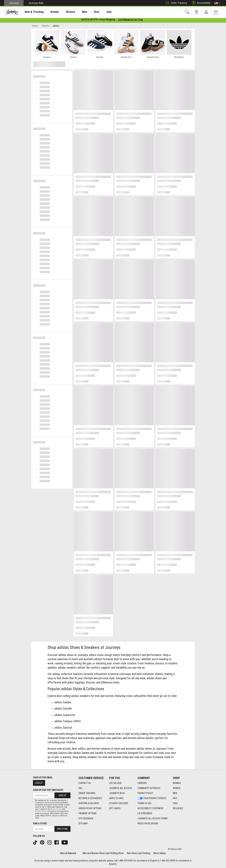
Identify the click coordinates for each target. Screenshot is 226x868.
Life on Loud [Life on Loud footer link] (115, 783)
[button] (217, 3)
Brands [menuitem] (50, 12)
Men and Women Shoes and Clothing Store (103, 853)
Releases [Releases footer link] (178, 809)
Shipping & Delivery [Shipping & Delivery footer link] (89, 803)
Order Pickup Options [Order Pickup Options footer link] (90, 809)
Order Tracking (175, 3)
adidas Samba (63, 703)
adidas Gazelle (63, 709)
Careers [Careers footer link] (142, 783)
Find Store (62, 829)
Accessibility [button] (200, 3)
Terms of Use (56, 809)
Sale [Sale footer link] (175, 803)
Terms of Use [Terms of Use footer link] (145, 803)
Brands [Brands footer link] (177, 783)
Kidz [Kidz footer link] (175, 798)
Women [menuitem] (63, 12)
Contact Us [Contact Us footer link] (85, 783)
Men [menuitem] (76, 12)
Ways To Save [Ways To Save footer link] (116, 798)
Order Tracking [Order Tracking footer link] (87, 793)
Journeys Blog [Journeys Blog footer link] (117, 793)
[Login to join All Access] (98, 20)
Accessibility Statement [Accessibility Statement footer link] (151, 809)
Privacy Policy (41, 811)
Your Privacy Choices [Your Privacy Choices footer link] (152, 798)
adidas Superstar (65, 716)
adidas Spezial (63, 728)
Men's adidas (160, 853)
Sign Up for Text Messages (48, 790)
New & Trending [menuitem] (31, 12)
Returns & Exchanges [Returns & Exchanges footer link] (90, 798)
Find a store (40, 824)
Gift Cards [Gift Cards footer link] (115, 809)
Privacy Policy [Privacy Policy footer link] (145, 793)
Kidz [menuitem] (87, 12)
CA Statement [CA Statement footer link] (145, 814)
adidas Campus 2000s (68, 722)
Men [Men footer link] (175, 793)
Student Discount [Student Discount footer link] (119, 803)
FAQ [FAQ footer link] (80, 788)
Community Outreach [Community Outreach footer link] (149, 788)
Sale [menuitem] (97, 12)
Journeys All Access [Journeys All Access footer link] (121, 788)
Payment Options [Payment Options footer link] (88, 814)
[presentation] (31, 12)
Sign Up (39, 783)
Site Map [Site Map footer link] (83, 824)
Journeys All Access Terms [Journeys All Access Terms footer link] (153, 819)
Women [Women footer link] (177, 788)
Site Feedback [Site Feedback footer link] (86, 819)
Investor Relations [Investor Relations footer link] (148, 824)
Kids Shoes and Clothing (139, 853)
